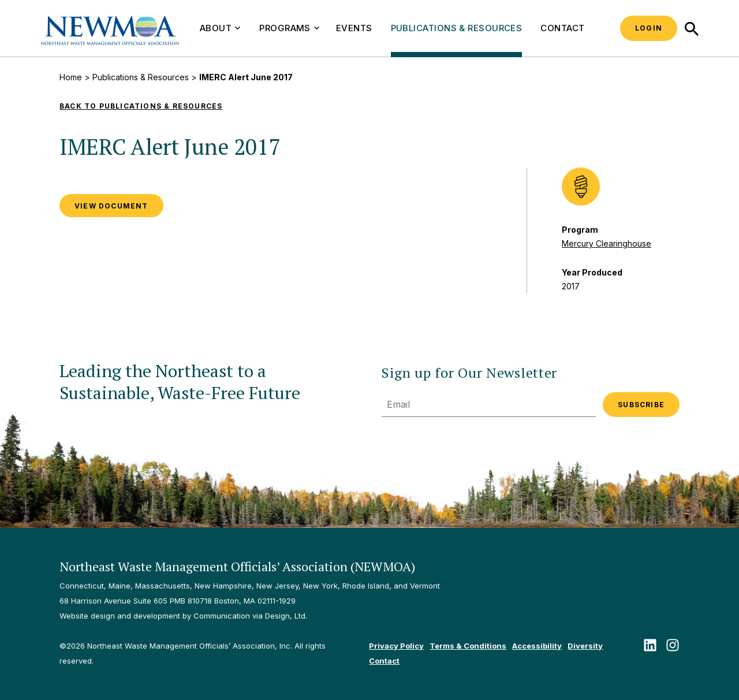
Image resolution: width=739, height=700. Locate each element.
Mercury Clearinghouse (606, 243)
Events (354, 28)
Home (71, 77)
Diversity (585, 646)
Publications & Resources (457, 28)
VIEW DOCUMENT (111, 206)
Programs (289, 28)
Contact (562, 28)
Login (649, 28)
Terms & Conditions (468, 646)
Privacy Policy (396, 646)
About (220, 28)
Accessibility (537, 646)
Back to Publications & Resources (141, 106)
